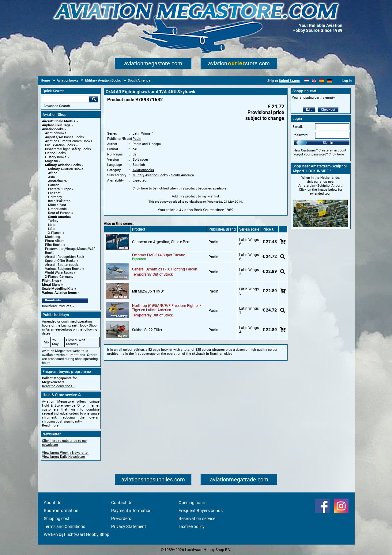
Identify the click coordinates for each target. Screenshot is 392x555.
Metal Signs (51, 285)
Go (94, 99)
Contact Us (122, 503)
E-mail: (298, 127)
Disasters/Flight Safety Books (68, 149)
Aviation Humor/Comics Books (69, 141)
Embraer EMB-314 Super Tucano (159, 255)
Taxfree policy (192, 526)
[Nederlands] (307, 81)
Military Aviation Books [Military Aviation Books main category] (66, 169)
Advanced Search (57, 106)
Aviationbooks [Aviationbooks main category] (56, 133)
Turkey (53, 221)
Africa (53, 173)
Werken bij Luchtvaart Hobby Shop (77, 534)
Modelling (53, 237)
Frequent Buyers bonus (201, 511)
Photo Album (55, 241)
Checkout (328, 110)
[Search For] (66, 99)
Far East (54, 193)
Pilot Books (54, 245)
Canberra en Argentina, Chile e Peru (161, 242)
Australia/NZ (58, 181)
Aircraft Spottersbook (62, 265)
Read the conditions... (58, 386)
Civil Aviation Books (60, 145)
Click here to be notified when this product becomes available (179, 188)
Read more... (52, 425)
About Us (53, 503)
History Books (56, 157)
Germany (55, 197)
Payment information (131, 511)
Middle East (57, 205)
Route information (61, 511)
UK (50, 225)
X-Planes (55, 233)
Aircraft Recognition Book (65, 257)
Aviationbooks (53, 129)
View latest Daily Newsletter (64, 457)
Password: (300, 135)
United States (289, 81)
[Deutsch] (329, 81)
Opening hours (192, 503)
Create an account (332, 150)
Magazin (51, 161)
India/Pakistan (59, 201)
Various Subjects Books (63, 269)
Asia (51, 177)
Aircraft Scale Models (59, 121)
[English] (314, 81)
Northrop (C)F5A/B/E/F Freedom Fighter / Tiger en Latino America (167, 308)
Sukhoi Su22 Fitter (147, 330)
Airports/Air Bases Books (64, 137)
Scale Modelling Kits (58, 289)
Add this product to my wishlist (196, 196)
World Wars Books (59, 273)
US (50, 229)
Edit (309, 110)
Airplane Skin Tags (56, 125)
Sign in (328, 143)
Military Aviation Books (63, 165)
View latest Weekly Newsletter (65, 453)
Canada (54, 185)
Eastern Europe (60, 189)
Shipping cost (57, 519)
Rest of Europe (59, 213)
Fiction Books (55, 153)
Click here (336, 154)
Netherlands (57, 209)
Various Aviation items (59, 293)
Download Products (57, 306)
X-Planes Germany (59, 277)
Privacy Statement (129, 526)
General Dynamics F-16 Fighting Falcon (165, 269)
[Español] (322, 81)
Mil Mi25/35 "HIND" (148, 291)
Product (139, 229)
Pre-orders (121, 519)
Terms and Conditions (64, 526)
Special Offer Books (60, 261)
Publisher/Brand (222, 229)
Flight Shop (51, 281)
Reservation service (197, 519)
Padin (137, 139)
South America (59, 217)
